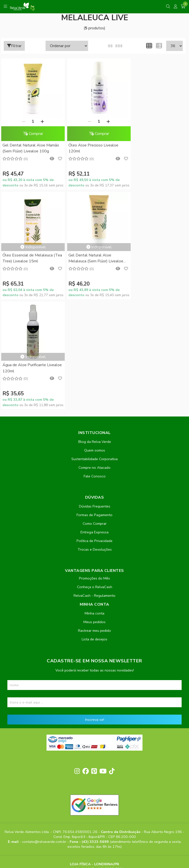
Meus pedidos (94, 512)
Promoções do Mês (94, 468)
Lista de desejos (94, 529)
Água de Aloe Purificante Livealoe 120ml (87, 258)
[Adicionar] (40, 121)
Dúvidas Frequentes (95, 396)
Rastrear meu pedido (94, 521)
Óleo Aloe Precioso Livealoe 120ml (90, 148)
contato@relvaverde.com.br (45, 732)
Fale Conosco (95, 366)
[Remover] (22, 121)
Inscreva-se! (95, 610)
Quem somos (95, 340)
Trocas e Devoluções (95, 439)
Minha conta (94, 503)
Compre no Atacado (94, 358)
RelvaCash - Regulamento (94, 486)
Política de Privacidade (94, 431)
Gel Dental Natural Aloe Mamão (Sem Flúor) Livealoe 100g (31, 148)
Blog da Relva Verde (95, 332)
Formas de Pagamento (94, 405)
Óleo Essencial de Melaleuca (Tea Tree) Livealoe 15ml (152, 125)
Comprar (31, 134)
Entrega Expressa (94, 422)
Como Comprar (95, 414)
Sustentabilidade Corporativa (94, 349)
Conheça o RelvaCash (95, 477)
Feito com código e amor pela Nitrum (95, 829)
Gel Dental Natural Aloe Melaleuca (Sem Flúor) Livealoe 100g (30, 259)
